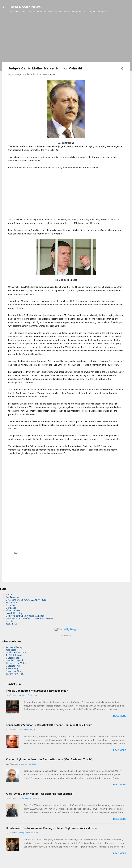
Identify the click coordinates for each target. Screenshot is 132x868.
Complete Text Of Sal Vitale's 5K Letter (25, 616)
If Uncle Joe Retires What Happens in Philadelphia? (37, 691)
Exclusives (11, 605)
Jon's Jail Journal (14, 655)
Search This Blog (14, 613)
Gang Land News (14, 671)
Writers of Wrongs (15, 647)
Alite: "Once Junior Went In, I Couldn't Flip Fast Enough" (39, 794)
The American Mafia (16, 663)
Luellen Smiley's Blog (16, 652)
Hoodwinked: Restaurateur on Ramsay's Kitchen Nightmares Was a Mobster (52, 828)
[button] (122, 69)
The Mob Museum (15, 674)
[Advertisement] (66, 39)
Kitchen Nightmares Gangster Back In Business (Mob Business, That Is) (49, 759)
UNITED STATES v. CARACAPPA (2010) (26, 600)
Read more (120, 716)
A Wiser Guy (12, 668)
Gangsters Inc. (13, 658)
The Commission (14, 610)
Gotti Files (11, 608)
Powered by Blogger (66, 629)
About (9, 595)
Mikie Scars (12, 624)
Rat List (10, 621)
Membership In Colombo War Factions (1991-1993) (31, 618)
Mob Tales (11, 650)
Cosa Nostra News (25, 7)
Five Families (12, 602)
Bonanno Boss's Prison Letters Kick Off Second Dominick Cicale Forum (49, 725)
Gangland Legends (15, 660)
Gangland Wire (13, 666)
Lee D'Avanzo (13, 597)
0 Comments (50, 74)
